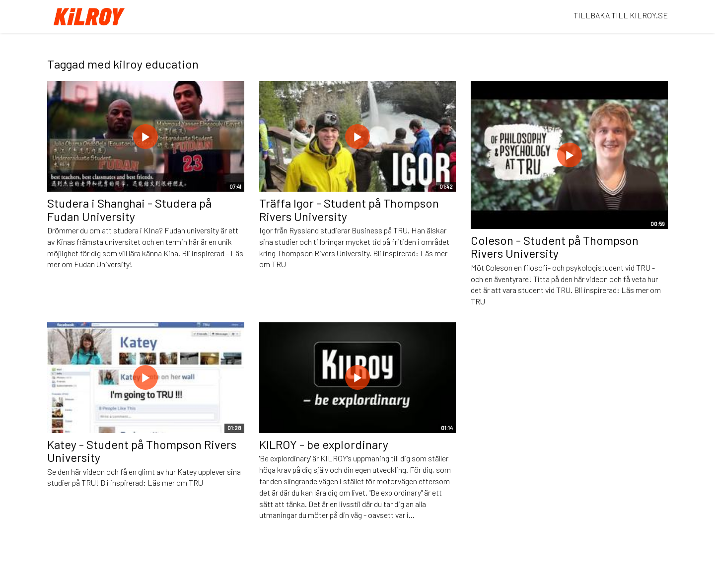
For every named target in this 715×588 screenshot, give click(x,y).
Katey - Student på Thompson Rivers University (142, 451)
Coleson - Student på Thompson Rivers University (555, 247)
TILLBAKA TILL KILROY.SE (621, 15)
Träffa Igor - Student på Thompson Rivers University (349, 209)
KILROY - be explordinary (324, 444)
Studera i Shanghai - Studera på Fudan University (129, 209)
